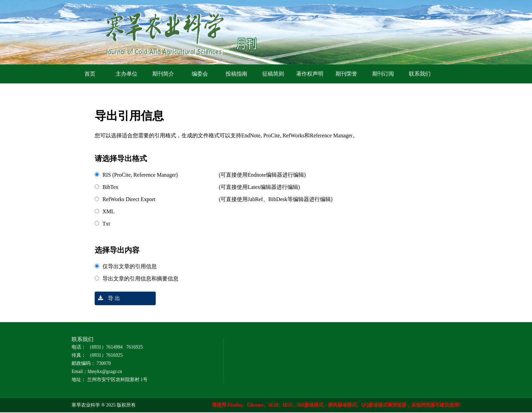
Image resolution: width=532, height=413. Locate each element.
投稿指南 (236, 74)
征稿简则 (273, 74)
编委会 (200, 74)
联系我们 (420, 74)
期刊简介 (163, 74)
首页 (90, 74)
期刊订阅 (383, 74)
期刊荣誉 (346, 74)
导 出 (107, 298)
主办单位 (127, 74)
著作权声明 (310, 74)
